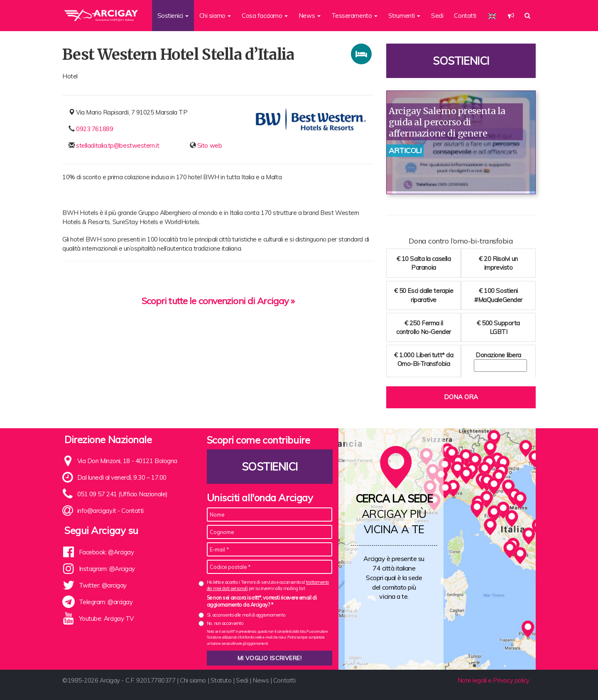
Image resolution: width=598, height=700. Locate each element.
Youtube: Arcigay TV (106, 618)
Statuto (221, 680)
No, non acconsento (225, 623)
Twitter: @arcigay (103, 585)
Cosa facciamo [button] (265, 16)
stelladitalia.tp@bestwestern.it (118, 145)
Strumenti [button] (404, 16)
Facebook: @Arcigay (107, 552)
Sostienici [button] (173, 16)
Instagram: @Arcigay (107, 569)
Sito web (210, 145)
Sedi (437, 16)
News (261, 680)
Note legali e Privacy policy (494, 680)
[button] (511, 16)
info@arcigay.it (97, 511)
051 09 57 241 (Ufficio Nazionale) (123, 494)
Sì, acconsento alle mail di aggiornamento (246, 615)
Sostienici (461, 61)
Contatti (465, 16)
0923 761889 (94, 129)
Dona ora (461, 397)
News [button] (310, 16)
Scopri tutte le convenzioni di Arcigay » (218, 301)
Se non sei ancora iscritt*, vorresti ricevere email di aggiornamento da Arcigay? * (262, 601)
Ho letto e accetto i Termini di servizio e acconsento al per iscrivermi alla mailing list (268, 585)
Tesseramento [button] (354, 16)
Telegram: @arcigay (106, 602)
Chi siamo (193, 680)
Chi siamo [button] (215, 16)
